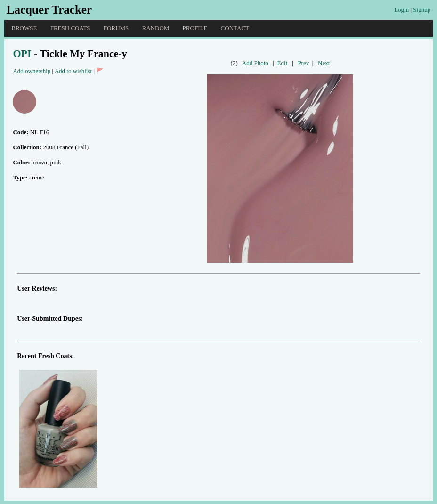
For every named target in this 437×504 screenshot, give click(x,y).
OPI (22, 53)
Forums (116, 28)
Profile (195, 28)
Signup (422, 10)
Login (401, 10)
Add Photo (255, 63)
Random (156, 28)
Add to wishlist (73, 71)
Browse (24, 28)
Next (324, 63)
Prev (303, 63)
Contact (235, 28)
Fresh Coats (70, 28)
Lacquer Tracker (49, 10)
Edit (283, 63)
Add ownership (32, 71)
